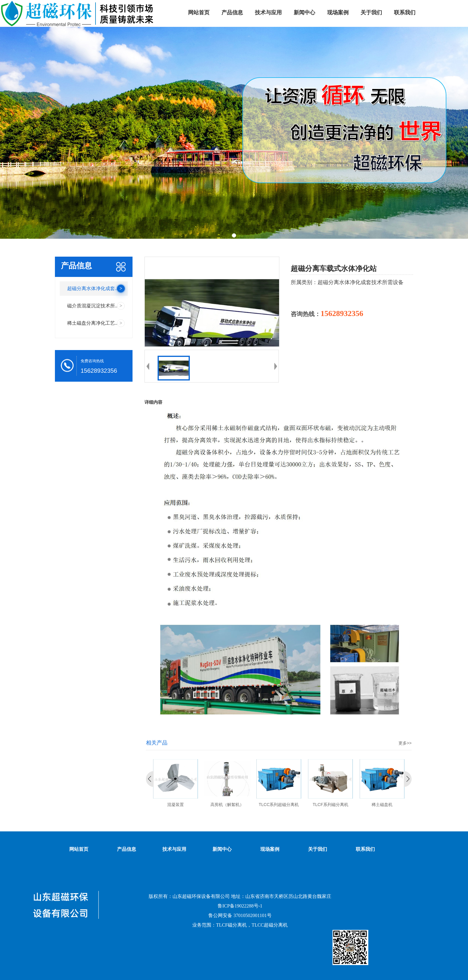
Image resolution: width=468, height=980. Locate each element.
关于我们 (318, 849)
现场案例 (270, 849)
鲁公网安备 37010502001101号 (240, 915)
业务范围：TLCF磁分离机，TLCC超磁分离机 (240, 925)
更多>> (405, 743)
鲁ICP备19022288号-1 (240, 906)
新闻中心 (222, 849)
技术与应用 (174, 849)
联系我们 (365, 849)
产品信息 (127, 849)
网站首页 (79, 849)
